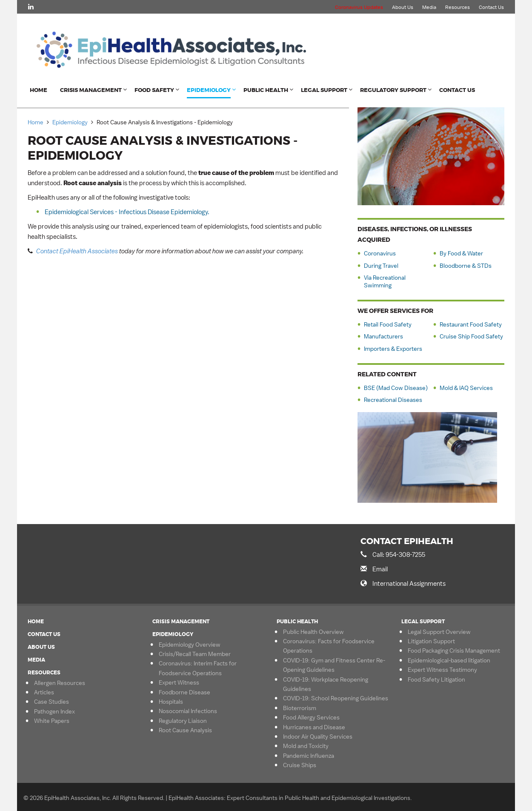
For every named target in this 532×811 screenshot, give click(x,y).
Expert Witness (179, 682)
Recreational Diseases (393, 400)
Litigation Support (431, 641)
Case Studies (51, 702)
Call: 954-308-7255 (399, 555)
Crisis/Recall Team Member (195, 654)
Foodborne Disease (184, 692)
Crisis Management (91, 90)
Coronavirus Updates (359, 7)
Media (429, 7)
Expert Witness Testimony (442, 670)
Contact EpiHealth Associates (77, 251)
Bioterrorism (300, 708)
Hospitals (171, 702)
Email (380, 569)
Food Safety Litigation (436, 679)
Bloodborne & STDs (466, 266)
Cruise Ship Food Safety (471, 336)
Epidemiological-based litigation (449, 660)
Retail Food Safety (388, 324)
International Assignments (409, 583)
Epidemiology (209, 90)
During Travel (381, 266)
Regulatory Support (393, 90)
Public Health (266, 90)
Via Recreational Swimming (385, 281)
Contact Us (491, 7)
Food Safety (154, 90)
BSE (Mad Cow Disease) (396, 388)
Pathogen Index (54, 711)
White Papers (52, 721)
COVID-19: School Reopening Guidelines (336, 698)
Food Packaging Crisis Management (454, 651)
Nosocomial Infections (188, 711)
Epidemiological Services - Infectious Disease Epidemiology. (127, 212)
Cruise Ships (300, 765)
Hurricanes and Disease (314, 727)
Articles (44, 692)
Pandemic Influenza (309, 756)
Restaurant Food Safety (471, 324)
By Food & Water (461, 253)
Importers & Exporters (393, 349)
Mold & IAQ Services (466, 388)
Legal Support (324, 90)
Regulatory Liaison (183, 721)
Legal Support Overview (439, 632)
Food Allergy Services (311, 717)
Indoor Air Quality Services (318, 736)
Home (39, 90)
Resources (458, 7)
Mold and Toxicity (306, 746)
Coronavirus (380, 253)
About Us (403, 7)
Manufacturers (383, 336)
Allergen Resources (60, 683)
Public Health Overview (313, 632)
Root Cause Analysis (185, 730)
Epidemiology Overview (190, 645)
